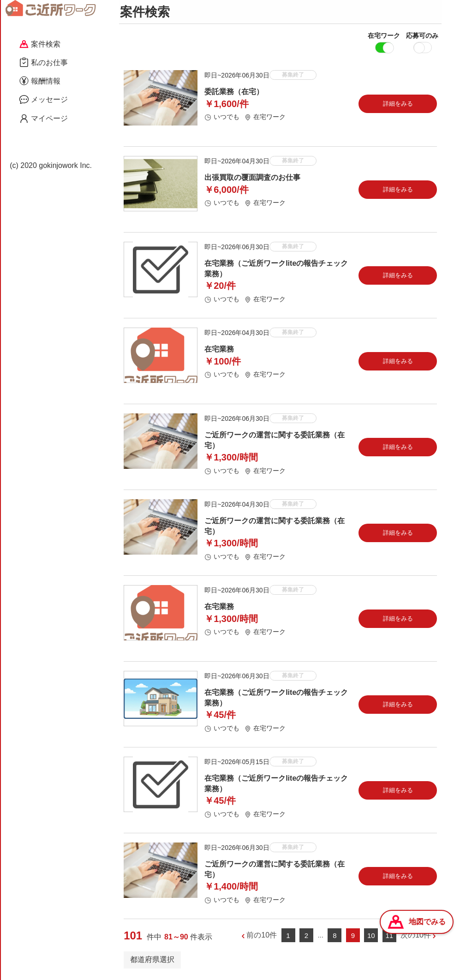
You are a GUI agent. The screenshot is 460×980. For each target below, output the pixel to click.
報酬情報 (40, 81)
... (320, 936)
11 (389, 937)
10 (371, 937)
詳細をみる (398, 105)
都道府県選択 (152, 961)
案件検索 (40, 44)
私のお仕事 (44, 62)
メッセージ (44, 99)
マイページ (44, 119)
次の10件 (416, 937)
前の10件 (262, 937)
